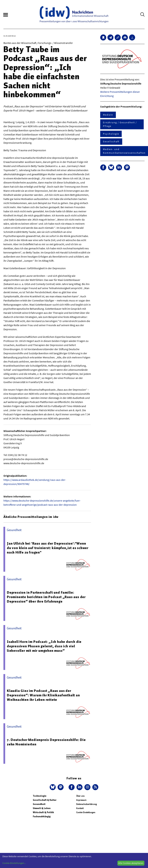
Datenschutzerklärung (86, 804)
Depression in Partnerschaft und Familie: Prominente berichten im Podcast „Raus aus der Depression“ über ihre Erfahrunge (46, 597)
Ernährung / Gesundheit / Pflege (120, 124)
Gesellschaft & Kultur (45, 800)
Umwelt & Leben (42, 808)
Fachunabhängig (42, 816)
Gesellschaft (111, 141)
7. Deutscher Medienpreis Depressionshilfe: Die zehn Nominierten (46, 742)
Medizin (108, 115)
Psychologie (111, 134)
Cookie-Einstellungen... (14, 863)
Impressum (81, 800)
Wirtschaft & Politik (43, 812)
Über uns (80, 796)
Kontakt (80, 808)
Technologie (40, 796)
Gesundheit (39, 804)
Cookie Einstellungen (86, 812)
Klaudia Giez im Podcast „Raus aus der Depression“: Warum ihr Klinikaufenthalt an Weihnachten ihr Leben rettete (43, 695)
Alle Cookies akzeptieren (131, 863)
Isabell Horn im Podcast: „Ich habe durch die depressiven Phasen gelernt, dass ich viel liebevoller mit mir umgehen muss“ (44, 646)
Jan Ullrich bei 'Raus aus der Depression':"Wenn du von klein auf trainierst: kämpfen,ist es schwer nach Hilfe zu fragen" (48, 548)
